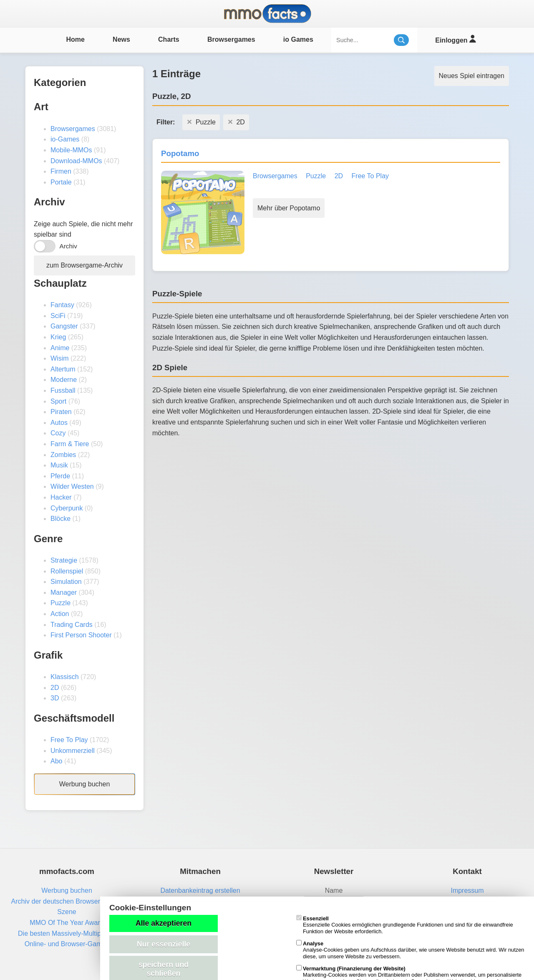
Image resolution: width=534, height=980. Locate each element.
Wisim (60, 358)
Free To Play (69, 740)
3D (55, 698)
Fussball (63, 390)
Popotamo (180, 153)
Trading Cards (72, 625)
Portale (61, 182)
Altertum (63, 369)
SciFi (58, 316)
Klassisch (65, 677)
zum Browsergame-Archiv (84, 265)
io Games (298, 39)
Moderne (64, 380)
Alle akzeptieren (164, 923)
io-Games (65, 139)
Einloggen (455, 39)
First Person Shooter (81, 635)
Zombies (63, 455)
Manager (64, 592)
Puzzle (60, 603)
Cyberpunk (67, 508)
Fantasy (62, 305)
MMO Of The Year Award (67, 923)
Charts (169, 39)
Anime (60, 348)
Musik (59, 465)
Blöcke (60, 519)
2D (55, 688)
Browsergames (231, 39)
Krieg (58, 337)
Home (75, 39)
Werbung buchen (85, 784)
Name (334, 890)
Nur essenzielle (164, 944)
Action (60, 614)
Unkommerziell (73, 751)
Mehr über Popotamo (289, 208)
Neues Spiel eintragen (472, 76)
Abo (56, 761)
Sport (58, 401)
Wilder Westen (72, 486)
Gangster (64, 326)
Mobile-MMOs (71, 150)
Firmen (61, 171)
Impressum (467, 890)
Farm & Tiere (70, 444)
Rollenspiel (67, 571)
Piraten (61, 412)
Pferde (60, 476)
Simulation (66, 582)
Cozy (58, 433)
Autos (59, 423)
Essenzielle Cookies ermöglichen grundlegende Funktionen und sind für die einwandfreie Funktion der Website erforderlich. (405, 925)
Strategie (64, 560)
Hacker (61, 497)
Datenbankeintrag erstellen (200, 890)
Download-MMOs (76, 161)
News (121, 39)
